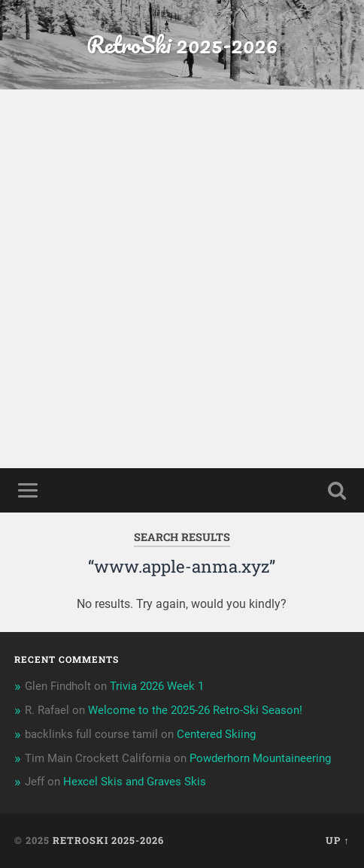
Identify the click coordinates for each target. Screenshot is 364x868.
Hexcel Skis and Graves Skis (135, 782)
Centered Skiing (216, 734)
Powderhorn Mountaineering (260, 758)
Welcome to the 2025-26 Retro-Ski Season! (195, 710)
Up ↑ (337, 840)
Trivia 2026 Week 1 (157, 686)
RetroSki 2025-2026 (182, 45)
